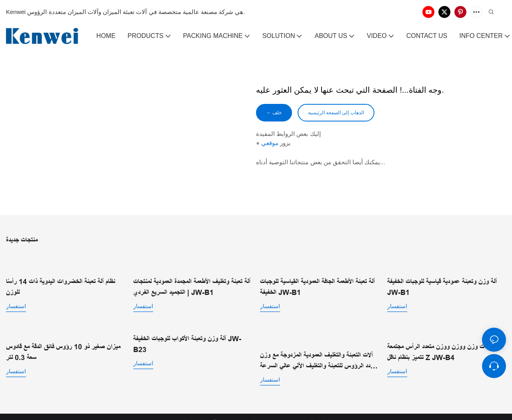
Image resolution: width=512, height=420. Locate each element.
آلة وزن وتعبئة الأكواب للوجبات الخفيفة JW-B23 (187, 343)
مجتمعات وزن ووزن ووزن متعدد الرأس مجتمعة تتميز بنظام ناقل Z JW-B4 (443, 350)
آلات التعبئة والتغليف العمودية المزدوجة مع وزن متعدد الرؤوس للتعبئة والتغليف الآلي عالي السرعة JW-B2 (319, 351)
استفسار (16, 298)
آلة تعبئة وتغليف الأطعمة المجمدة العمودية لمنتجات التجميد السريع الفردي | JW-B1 (192, 286)
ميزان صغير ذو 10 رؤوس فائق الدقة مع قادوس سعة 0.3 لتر (63, 350)
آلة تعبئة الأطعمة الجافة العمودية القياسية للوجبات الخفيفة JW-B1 (317, 286)
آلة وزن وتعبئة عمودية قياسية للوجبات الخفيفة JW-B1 (442, 279)
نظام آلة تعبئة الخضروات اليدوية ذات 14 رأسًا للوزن (61, 279)
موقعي (270, 144)
